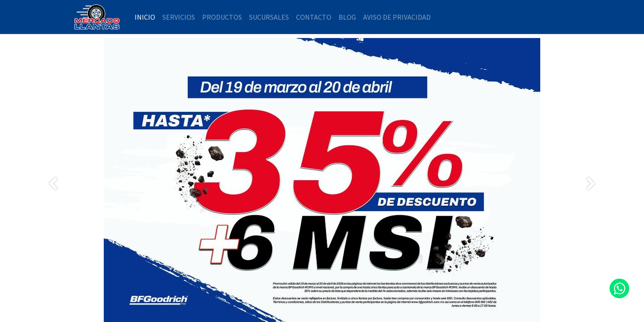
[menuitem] (145, 17)
